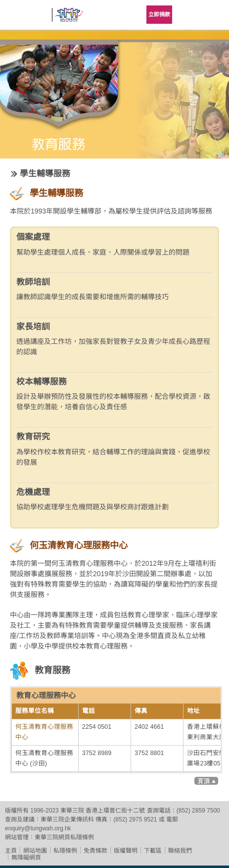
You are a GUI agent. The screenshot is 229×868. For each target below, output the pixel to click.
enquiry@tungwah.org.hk (38, 828)
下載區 (153, 851)
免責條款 (95, 851)
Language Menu (189, 15)
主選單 (214, 15)
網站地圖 (35, 851)
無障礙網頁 (26, 858)
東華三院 (27, 18)
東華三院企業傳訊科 (67, 819)
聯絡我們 (180, 851)
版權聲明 (126, 851)
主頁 (11, 851)
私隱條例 (65, 851)
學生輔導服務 (45, 174)
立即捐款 (159, 14)
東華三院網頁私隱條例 (64, 837)
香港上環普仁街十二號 (115, 811)
